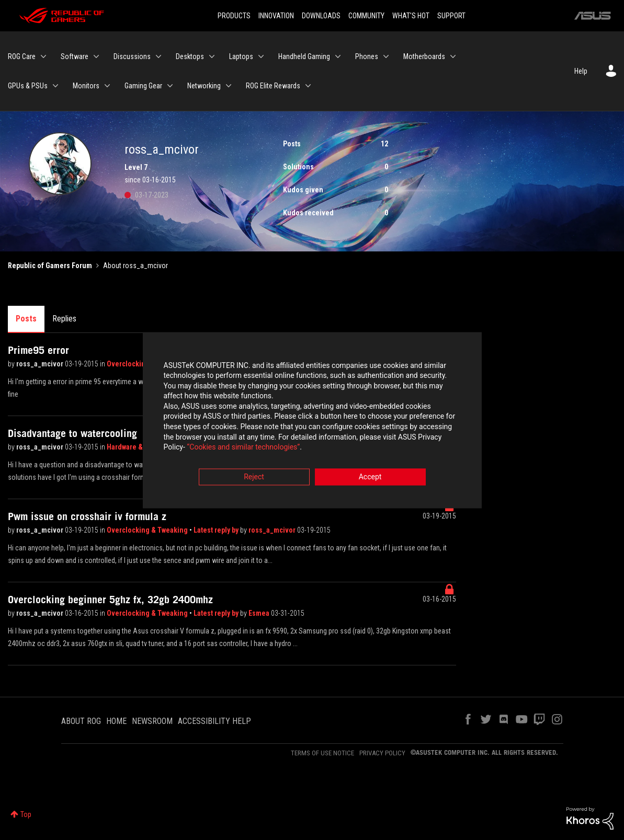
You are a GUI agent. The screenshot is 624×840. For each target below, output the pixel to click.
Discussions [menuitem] (132, 56)
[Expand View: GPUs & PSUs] (55, 86)
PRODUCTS (234, 16)
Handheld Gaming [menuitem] (304, 56)
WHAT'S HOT (411, 16)
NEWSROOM (152, 721)
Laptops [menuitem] (241, 56)
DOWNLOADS (321, 16)
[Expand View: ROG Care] (43, 56)
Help (581, 71)
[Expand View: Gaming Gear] (170, 86)
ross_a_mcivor (41, 364)
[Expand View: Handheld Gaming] (338, 56)
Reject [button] (254, 478)
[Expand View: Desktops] (212, 56)
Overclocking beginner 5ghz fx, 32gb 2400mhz (110, 600)
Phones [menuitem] (367, 56)
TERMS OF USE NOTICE (322, 753)
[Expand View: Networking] (229, 86)
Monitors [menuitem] (86, 86)
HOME (116, 721)
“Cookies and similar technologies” (243, 448)
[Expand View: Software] (96, 56)
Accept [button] (370, 478)
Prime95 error (38, 350)
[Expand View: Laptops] (261, 56)
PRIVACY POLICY (382, 753)
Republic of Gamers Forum (50, 266)
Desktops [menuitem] (190, 56)
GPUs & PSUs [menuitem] (28, 86)
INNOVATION (276, 16)
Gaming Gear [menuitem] (143, 86)
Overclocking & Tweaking (148, 530)
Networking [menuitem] (204, 86)
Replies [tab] (64, 319)
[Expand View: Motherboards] (453, 56)
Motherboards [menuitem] (424, 56)
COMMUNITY (366, 16)
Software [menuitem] (75, 56)
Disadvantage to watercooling (72, 433)
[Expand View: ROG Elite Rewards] (308, 86)
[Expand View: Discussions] (158, 56)
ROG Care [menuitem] (22, 56)
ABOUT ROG (81, 721)
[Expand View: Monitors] (107, 86)
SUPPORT (451, 16)
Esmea (260, 613)
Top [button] (26, 814)
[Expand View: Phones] (386, 56)
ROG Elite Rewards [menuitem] (273, 86)
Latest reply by (217, 530)
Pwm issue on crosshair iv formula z (87, 516)
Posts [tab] (26, 319)
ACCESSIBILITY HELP (214, 721)
